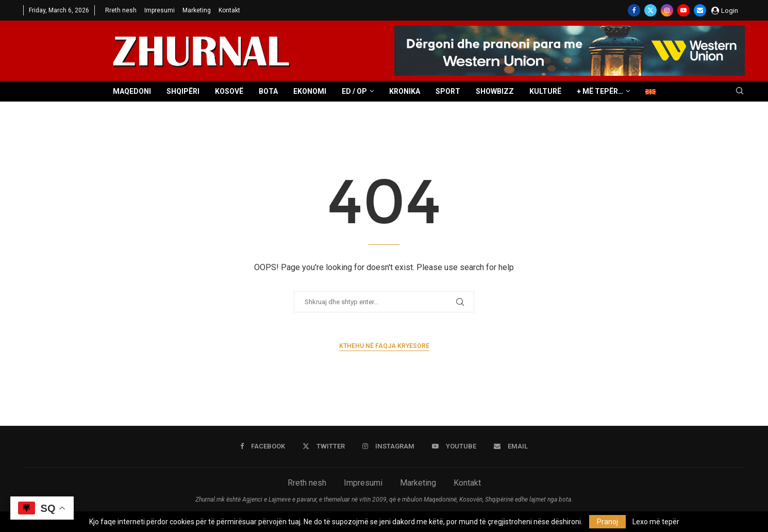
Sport (448, 91)
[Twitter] (650, 10)
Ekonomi (310, 91)
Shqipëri (183, 91)
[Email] (700, 10)
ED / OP (354, 91)
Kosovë (229, 91)
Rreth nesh (121, 10)
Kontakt (229, 10)
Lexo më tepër (656, 522)
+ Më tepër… (600, 91)
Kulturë (545, 91)
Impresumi (160, 10)
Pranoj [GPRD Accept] (607, 522)
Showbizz (495, 91)
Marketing (197, 10)
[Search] (740, 91)
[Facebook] (634, 10)
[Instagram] (667, 10)
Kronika (405, 91)
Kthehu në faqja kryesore (384, 346)
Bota (268, 91)
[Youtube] (683, 10)
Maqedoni (132, 91)
